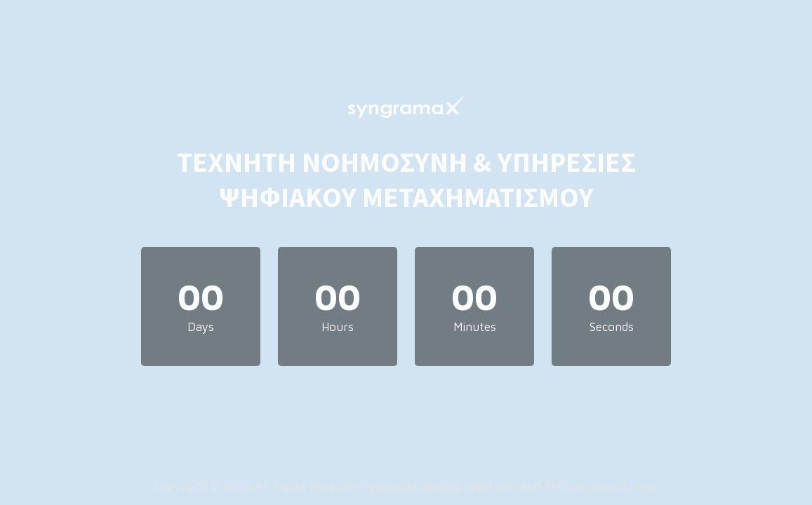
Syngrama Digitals (412, 486)
